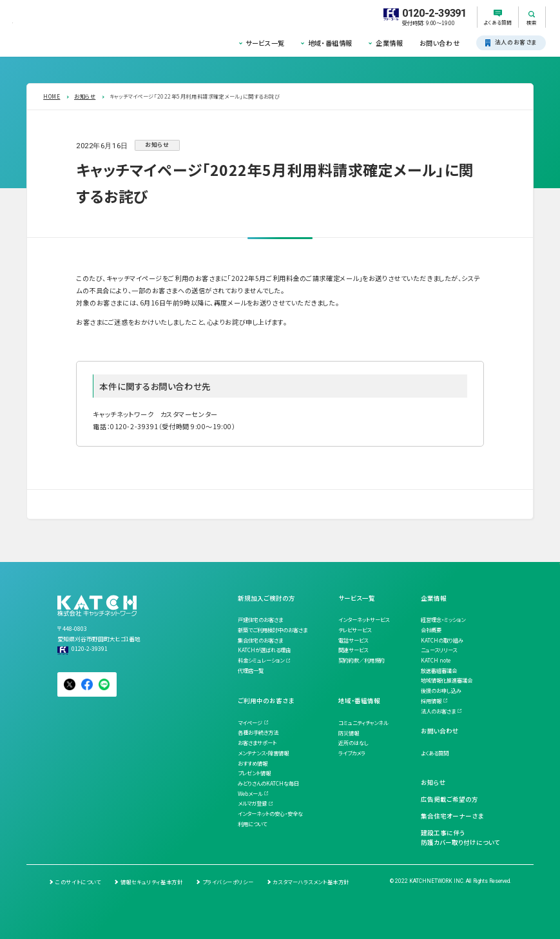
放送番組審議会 (439, 670)
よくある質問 (435, 753)
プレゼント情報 (254, 773)
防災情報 (349, 733)
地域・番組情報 (330, 43)
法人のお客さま (438, 711)
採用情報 (431, 701)
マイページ (250, 722)
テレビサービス (355, 630)
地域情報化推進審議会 (447, 680)
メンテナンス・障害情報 (263, 753)
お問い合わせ (439, 43)
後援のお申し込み (441, 690)
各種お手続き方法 (258, 732)
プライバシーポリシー (228, 882)
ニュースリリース (439, 650)
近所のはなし (353, 742)
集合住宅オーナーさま (452, 816)
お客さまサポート (257, 742)
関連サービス (353, 650)
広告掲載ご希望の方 (449, 799)
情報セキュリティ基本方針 (152, 882)
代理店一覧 (251, 670)
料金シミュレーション (261, 660)
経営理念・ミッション (443, 619)
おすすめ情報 (253, 763)
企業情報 (389, 43)
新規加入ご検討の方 (266, 598)
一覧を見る (69, 504)
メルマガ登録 (252, 803)
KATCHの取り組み (442, 640)
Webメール (250, 793)
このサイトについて (78, 882)
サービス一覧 (265, 43)
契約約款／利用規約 (362, 660)
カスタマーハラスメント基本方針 (311, 882)
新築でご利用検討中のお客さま (273, 630)
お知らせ (433, 782)
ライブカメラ (352, 753)
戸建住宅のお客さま (260, 619)
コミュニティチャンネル (363, 722)
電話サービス (353, 640)
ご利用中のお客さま (266, 701)
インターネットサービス (364, 619)
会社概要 (431, 630)
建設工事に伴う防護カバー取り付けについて (460, 838)
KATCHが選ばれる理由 (264, 650)
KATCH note (436, 660)
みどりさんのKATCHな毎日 (268, 783)
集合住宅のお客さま (260, 640)
